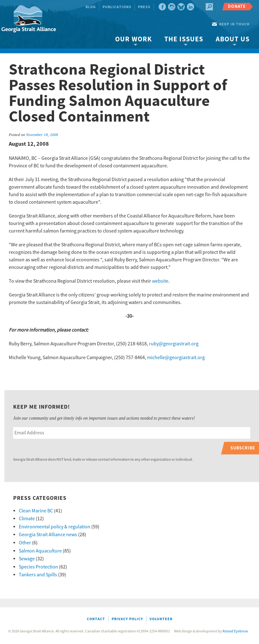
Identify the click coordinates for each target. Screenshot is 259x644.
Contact (96, 619)
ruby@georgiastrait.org (174, 344)
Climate (27, 519)
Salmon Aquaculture (40, 551)
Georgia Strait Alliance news (48, 535)
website (160, 281)
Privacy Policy (127, 619)
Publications (117, 7)
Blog (91, 7)
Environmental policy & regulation (55, 527)
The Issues (184, 39)
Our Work (133, 39)
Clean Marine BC (36, 511)
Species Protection (38, 567)
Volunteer (161, 619)
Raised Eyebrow (235, 631)
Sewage (27, 559)
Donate (237, 6)
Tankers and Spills (38, 575)
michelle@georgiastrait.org (176, 358)
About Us (233, 39)
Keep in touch (234, 24)
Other (25, 543)
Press (144, 7)
